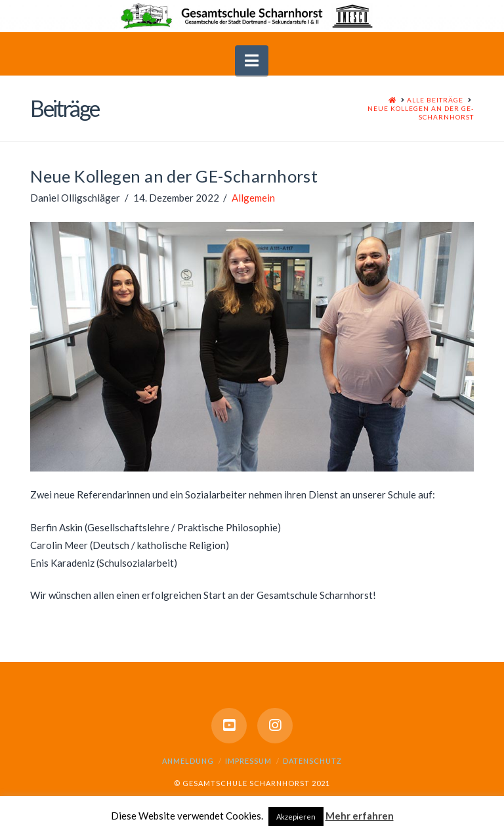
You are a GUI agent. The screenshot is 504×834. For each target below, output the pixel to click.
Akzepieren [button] (296, 817)
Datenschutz (312, 761)
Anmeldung (188, 761)
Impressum (248, 761)
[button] (252, 60)
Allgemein (253, 198)
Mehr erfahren (360, 816)
